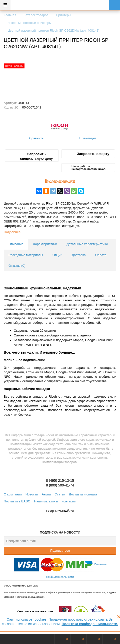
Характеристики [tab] (45, 244)
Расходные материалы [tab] (26, 255)
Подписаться (60, 551)
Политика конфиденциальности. (90, 624)
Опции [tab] (57, 255)
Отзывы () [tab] (17, 266)
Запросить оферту (93, 154)
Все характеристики (60, 181)
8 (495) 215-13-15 (60, 481)
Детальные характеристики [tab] (87, 244)
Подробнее (12, 232)
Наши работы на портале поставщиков (88, 168)
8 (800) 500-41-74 (60, 485)
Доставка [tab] (79, 255)
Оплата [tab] (101, 255)
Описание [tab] (16, 244)
